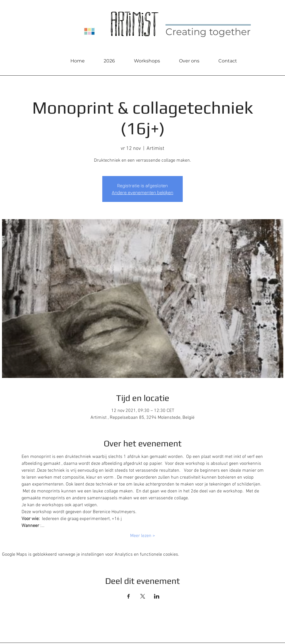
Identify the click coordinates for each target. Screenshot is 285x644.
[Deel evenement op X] (143, 596)
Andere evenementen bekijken (142, 192)
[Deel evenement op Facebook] (129, 596)
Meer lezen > (143, 536)
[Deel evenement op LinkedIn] (157, 596)
